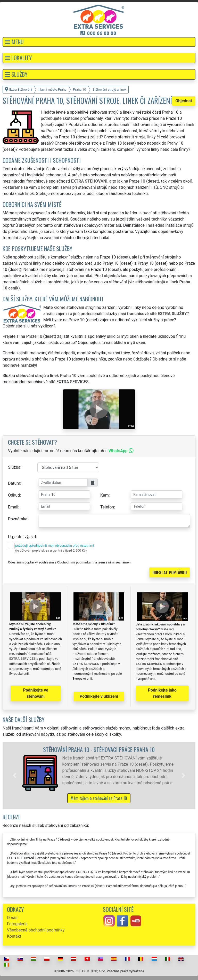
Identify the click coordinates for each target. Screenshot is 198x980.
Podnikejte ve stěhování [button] (36, 693)
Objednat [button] (184, 101)
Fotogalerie (17, 924)
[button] (99, 42)
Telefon (107, 507)
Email (13, 507)
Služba (14, 467)
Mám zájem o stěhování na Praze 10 (99, 798)
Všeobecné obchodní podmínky (36, 930)
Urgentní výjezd (22, 537)
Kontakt (14, 936)
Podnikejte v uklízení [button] (99, 696)
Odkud (14, 495)
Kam (105, 495)
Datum (14, 483)
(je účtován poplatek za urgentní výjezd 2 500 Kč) (51, 550)
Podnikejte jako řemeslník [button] (162, 693)
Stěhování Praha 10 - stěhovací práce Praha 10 (99, 749)
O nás (12, 918)
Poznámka (18, 519)
